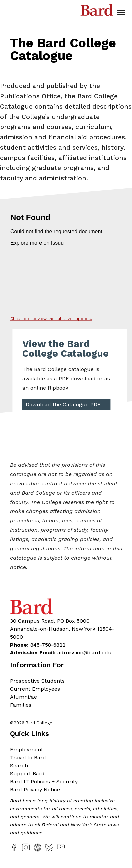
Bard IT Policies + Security (44, 781)
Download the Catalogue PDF (63, 404)
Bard (97, 12)
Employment (26, 749)
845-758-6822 (48, 645)
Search (19, 765)
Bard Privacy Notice (35, 789)
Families (21, 705)
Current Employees (35, 689)
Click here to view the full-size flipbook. (51, 319)
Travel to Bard (28, 757)
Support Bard (27, 773)
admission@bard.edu (84, 653)
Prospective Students (37, 681)
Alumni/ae (23, 697)
